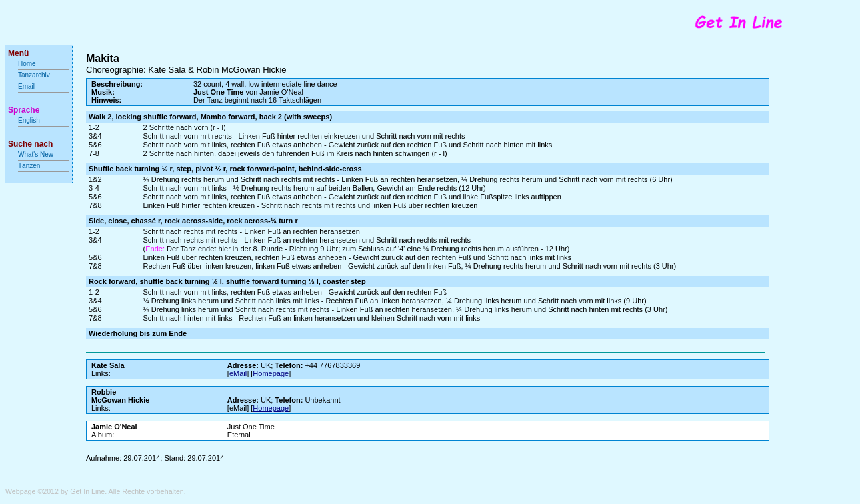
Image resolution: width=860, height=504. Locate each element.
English (29, 120)
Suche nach (30, 144)
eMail (238, 373)
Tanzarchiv (34, 75)
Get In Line (87, 491)
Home (27, 64)
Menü (18, 53)
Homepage (271, 373)
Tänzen (29, 166)
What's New (37, 154)
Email (26, 86)
